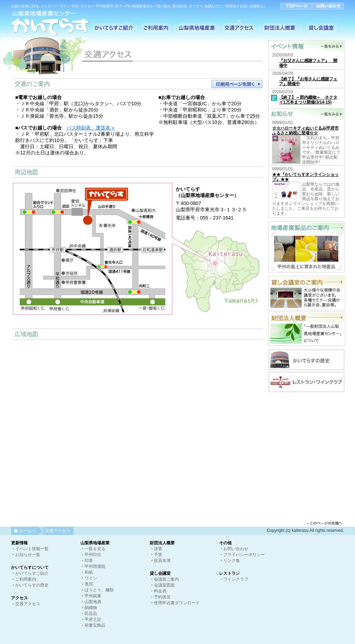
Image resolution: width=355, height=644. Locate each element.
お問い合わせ (236, 549)
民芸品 (91, 614)
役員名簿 (162, 561)
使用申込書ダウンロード (177, 603)
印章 (89, 561)
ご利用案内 (26, 579)
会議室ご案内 (166, 579)
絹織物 (91, 608)
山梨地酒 (93, 602)
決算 (158, 549)
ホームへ (27, 531)
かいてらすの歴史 (32, 585)
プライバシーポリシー (244, 555)
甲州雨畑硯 (95, 566)
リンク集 (232, 561)
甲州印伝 (93, 555)
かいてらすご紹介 (32, 573)
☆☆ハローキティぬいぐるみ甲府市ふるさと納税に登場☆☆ (305, 131)
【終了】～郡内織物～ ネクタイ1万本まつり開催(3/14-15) (308, 100)
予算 (158, 555)
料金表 (160, 591)
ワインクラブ (236, 579)
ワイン (91, 578)
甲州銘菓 (93, 596)
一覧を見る (95, 549)
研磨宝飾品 (95, 625)
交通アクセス (28, 604)
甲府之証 (93, 619)
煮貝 (89, 584)
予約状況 (162, 597)
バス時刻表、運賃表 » (90, 128)
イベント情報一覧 (32, 549)
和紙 (89, 572)
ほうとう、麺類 (99, 590)
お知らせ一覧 (28, 555)
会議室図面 (164, 585)
